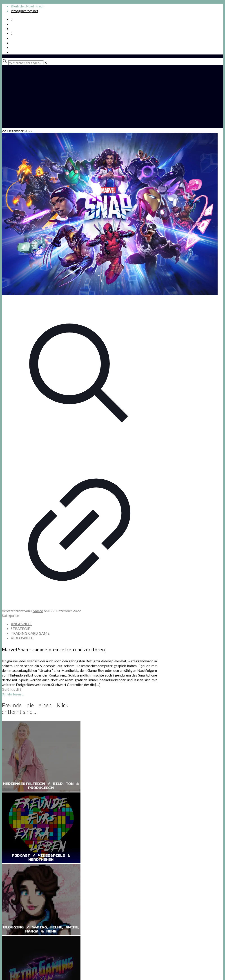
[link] (46, 62)
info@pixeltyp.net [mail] (25, 11)
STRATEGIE (20, 628)
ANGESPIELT (21, 624)
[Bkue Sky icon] (11, 33)
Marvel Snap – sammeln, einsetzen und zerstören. (54, 649)
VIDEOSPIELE (22, 638)
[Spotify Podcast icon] (11, 19)
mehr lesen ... (14, 694)
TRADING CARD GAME (30, 633)
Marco (38, 611)
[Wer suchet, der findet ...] (26, 63)
